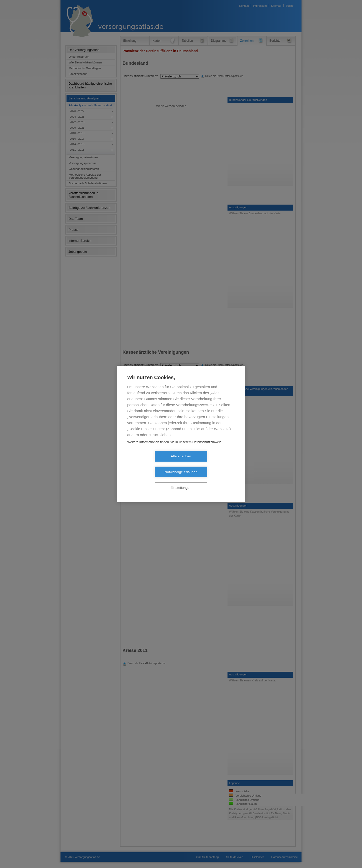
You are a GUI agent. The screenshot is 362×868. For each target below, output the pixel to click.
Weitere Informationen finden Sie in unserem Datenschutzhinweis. (175, 450)
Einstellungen (181, 480)
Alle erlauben (152, 464)
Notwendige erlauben (210, 464)
